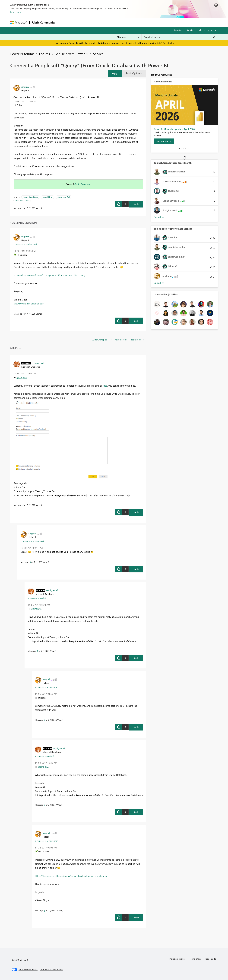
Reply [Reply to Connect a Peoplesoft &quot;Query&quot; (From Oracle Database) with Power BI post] (136, 204)
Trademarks (211, 959)
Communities (104, 22)
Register (178, 30)
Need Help (48, 197)
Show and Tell (64, 197)
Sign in (190, 30)
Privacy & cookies (177, 959)
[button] (115, 73)
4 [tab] (185, 149)
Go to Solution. (82, 184)
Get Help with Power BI (71, 54)
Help (200, 30)
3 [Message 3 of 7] (30, 562)
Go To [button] (210, 30)
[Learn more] (164, 141)
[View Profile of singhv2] (25, 87)
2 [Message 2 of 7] (23, 505)
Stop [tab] (189, 149)
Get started (169, 43)
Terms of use (195, 959)
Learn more (16, 12)
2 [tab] (181, 149)
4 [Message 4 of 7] (37, 651)
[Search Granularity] (128, 37)
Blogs (118, 22)
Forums (63, 22)
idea (105, 386)
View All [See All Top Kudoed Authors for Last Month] (159, 283)
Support (143, 22)
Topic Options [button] (133, 73)
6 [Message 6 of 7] (44, 805)
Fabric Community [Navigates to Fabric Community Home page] (43, 22)
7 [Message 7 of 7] (23, 314)
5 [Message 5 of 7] (44, 720)
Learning (130, 22)
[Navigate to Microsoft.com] (19, 23)
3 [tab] (183, 149)
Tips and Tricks (22, 200)
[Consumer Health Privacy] (51, 970)
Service (98, 54)
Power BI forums (22, 54)
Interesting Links (30, 197)
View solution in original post (29, 304)
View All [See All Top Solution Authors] (159, 217)
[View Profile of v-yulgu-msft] (38, 363)
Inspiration (77, 22)
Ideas (90, 22)
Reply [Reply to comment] (136, 321)
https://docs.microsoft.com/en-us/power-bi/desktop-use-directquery (50, 275)
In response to (25, 244)
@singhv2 (22, 377)
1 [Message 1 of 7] (23, 208)
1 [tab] (180, 149)
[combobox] (180, 37)
